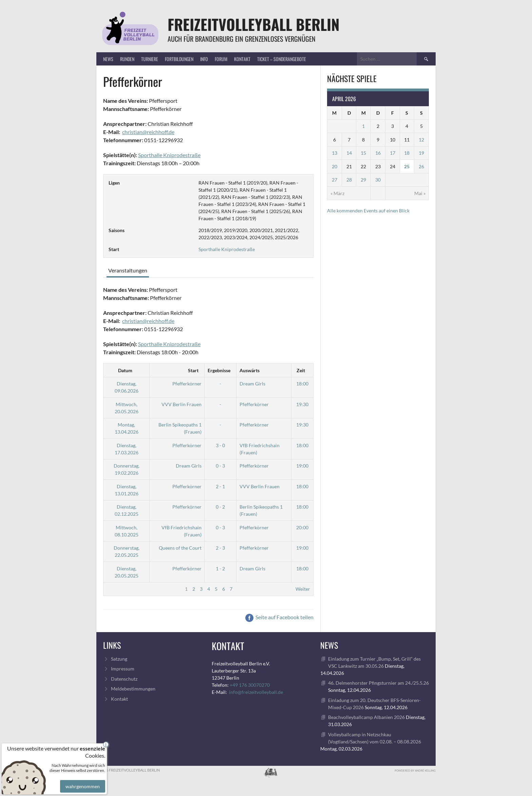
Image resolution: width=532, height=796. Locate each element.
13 (335, 153)
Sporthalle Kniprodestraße (169, 155)
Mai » (420, 193)
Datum (125, 370)
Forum (221, 59)
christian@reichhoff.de (148, 132)
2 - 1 (220, 486)
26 (421, 166)
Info (204, 59)
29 (363, 180)
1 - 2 (220, 568)
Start (193, 370)
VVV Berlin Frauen (182, 404)
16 (378, 153)
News (108, 59)
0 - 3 (220, 466)
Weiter (303, 589)
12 (421, 140)
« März (337, 193)
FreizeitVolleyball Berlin (254, 24)
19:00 (302, 466)
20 (335, 166)
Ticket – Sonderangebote (282, 59)
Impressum (123, 669)
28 (349, 180)
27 (335, 180)
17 (393, 153)
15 (363, 153)
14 (349, 153)
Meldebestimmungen (133, 689)
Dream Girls (252, 384)
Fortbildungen (179, 59)
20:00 (302, 527)
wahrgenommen (82, 781)
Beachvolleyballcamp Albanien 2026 (366, 717)
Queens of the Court (180, 548)
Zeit (301, 370)
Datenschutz (124, 679)
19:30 (302, 404)
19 (421, 153)
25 (407, 166)
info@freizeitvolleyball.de (256, 692)
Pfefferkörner (187, 384)
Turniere (150, 59)
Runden (127, 59)
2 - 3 (220, 548)
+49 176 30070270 (250, 685)
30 (378, 180)
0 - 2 (220, 507)
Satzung (119, 659)
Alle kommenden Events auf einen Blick (368, 211)
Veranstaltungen (128, 270)
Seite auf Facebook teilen (279, 617)
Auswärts (250, 370)
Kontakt (242, 59)
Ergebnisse (219, 370)
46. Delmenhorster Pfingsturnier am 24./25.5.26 (378, 683)
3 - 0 (220, 445)
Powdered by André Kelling (415, 771)
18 (407, 153)
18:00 (302, 384)
